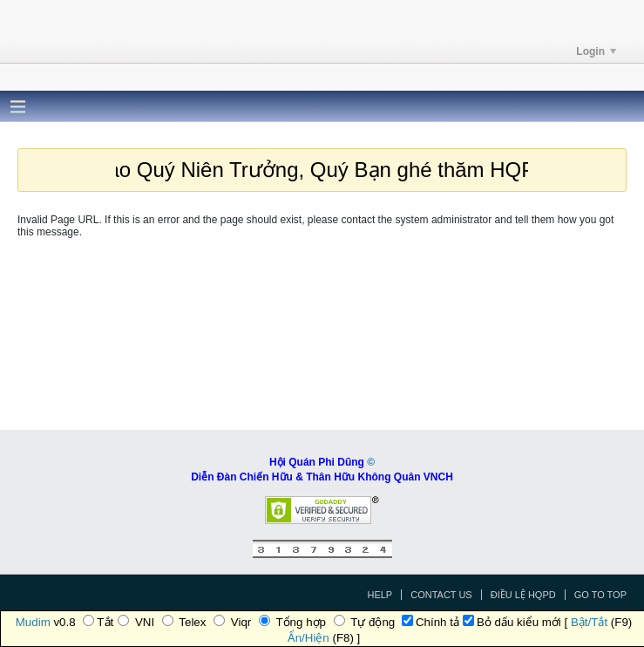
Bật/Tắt (589, 622)
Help (380, 595)
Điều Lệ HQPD (523, 595)
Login (596, 51)
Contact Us (441, 595)
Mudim (33, 622)
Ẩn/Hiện (308, 638)
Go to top (600, 595)
